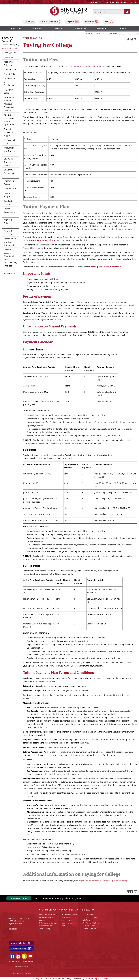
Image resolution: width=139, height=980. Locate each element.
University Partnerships (10, 171)
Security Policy (27, 974)
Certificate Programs (8, 203)
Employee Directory (89, 917)
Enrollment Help (21, 948)
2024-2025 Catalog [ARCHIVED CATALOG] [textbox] (102, 33)
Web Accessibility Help (90, 923)
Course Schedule (50, 21)
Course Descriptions (10, 210)
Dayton (38, 898)
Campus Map (10, 70)
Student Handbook (68, 923)
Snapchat (24, 956)
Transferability (45, 929)
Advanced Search (10, 48)
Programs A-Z (10, 189)
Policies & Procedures (9, 233)
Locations (102, 28)
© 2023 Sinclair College (21, 966)
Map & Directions (19, 898)
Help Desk (86, 920)
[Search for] (108, 12)
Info (88, 910)
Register (73, 21)
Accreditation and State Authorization (10, 242)
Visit (109, 21)
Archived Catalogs (8, 221)
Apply (29, 21)
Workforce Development (116, 2)
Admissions (16, 28)
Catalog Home (10, 53)
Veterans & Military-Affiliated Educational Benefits (9, 104)
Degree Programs (8, 195)
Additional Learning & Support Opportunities (10, 120)
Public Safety (65, 917)
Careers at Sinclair (89, 929)
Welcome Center (88, 926)
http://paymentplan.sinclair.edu (41, 240)
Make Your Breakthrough (49, 914)
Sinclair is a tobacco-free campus (21, 961)
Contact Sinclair (88, 914)
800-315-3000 (13, 929)
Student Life (80, 28)
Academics (37, 28)
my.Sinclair (96, 2)
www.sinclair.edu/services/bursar (89, 66)
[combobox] (112, 33)
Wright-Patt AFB (79, 898)
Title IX (63, 926)
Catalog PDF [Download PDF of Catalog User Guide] (9, 57)
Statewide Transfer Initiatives (8, 162)
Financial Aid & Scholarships (10, 82)
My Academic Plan (10, 142)
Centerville (48, 898)
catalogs (37, 979)
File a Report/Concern (69, 914)
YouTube (30, 956)
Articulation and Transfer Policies (10, 151)
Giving (133, 2)
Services (59, 28)
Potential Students (48, 910)
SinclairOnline (10, 74)
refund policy (59, 747)
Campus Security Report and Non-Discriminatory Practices (10, 258)
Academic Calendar (8, 63)
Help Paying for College (48, 923)
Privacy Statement (17, 974)
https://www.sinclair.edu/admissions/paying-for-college (104, 881)
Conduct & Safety (69, 910)
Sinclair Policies (66, 920)
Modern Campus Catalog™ (96, 979)
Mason (58, 898)
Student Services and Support (10, 132)
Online (67, 898)
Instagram (18, 956)
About (123, 28)
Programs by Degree (10, 182)
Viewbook (92, 21)
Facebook (12, 956)
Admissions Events (46, 926)
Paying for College (8, 91)
